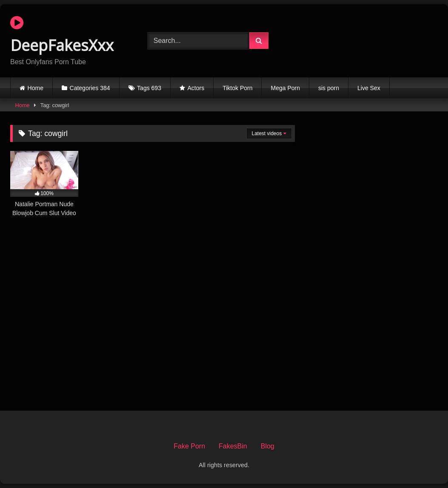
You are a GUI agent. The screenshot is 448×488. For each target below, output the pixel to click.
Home (36, 88)
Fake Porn (189, 446)
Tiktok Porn (237, 88)
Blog (268, 446)
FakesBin (233, 446)
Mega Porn (285, 88)
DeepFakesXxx (62, 35)
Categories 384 (90, 88)
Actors (196, 88)
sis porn (329, 88)
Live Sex (369, 88)
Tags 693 (149, 88)
